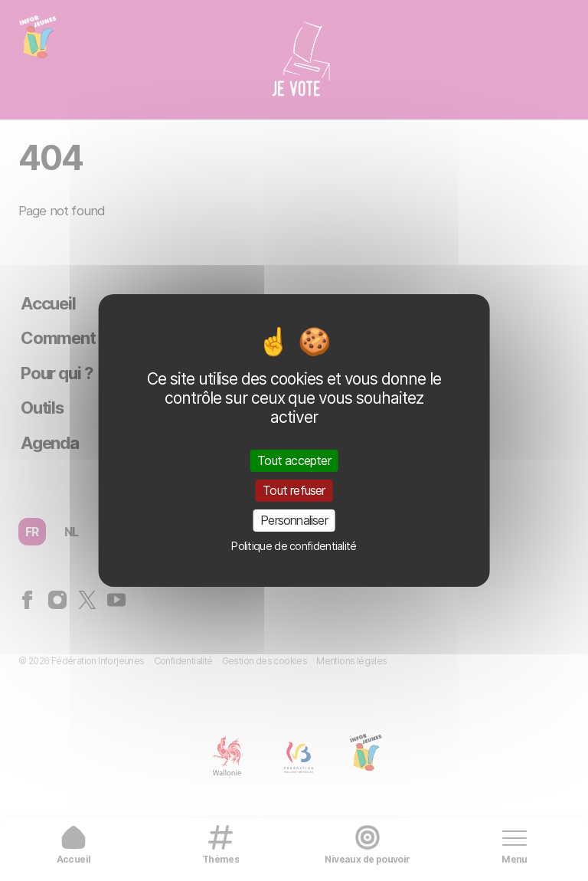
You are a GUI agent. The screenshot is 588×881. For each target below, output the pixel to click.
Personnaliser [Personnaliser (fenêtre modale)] (294, 520)
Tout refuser (294, 490)
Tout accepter (294, 460)
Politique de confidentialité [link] (294, 546)
